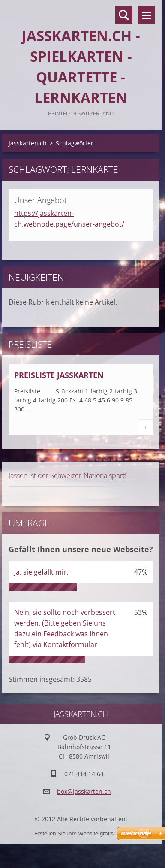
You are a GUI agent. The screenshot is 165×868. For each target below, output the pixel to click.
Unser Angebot (40, 200)
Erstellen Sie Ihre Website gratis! (75, 833)
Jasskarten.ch (28, 143)
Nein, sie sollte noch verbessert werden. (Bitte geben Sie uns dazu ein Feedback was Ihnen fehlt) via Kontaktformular (65, 628)
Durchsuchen (124, 15)
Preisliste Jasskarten (59, 375)
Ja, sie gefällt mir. (41, 572)
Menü (147, 15)
